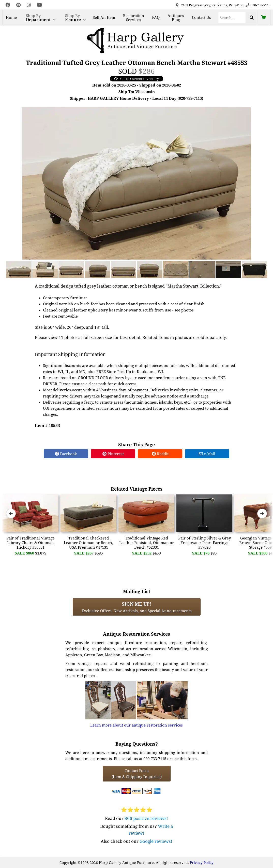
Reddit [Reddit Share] (160, 454)
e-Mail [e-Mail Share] (207, 454)
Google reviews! (156, 841)
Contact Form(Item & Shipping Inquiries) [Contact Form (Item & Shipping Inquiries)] (137, 774)
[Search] (232, 18)
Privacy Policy (202, 863)
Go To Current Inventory (136, 79)
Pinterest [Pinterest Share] (113, 454)
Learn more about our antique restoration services (136, 725)
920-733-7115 (261, 5)
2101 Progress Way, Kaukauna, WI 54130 (212, 5)
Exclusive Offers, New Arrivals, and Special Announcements (137, 607)
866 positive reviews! (146, 818)
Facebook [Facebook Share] (66, 454)
